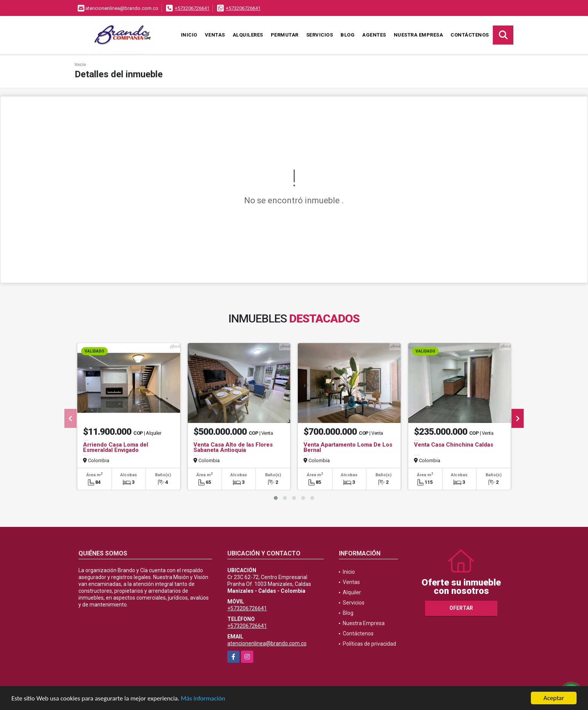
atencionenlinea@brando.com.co (267, 643)
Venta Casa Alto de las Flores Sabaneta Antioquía (233, 447)
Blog (348, 35)
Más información (203, 699)
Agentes (374, 35)
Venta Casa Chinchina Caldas (454, 445)
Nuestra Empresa (419, 35)
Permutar (285, 35)
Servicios (320, 35)
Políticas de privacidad (369, 644)
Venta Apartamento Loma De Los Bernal (348, 447)
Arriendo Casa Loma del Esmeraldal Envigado (116, 447)
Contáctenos (470, 35)
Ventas (215, 35)
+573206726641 (192, 8)
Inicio (189, 35)
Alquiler (352, 592)
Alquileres (248, 35)
